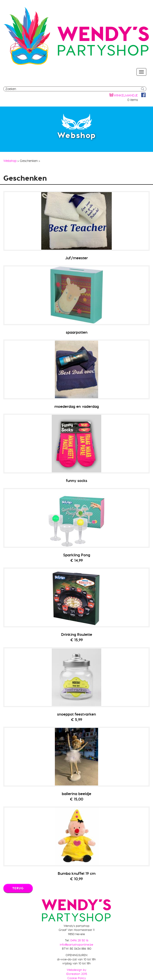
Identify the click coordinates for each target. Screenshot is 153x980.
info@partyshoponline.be (76, 944)
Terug (18, 888)
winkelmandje (126, 95)
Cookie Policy (77, 978)
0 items (133, 100)
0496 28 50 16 (79, 940)
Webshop (10, 161)
